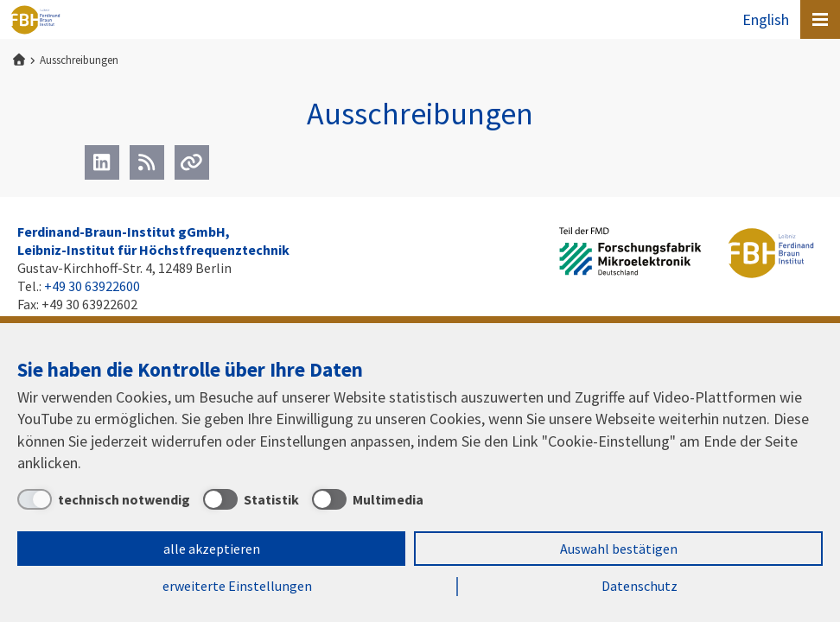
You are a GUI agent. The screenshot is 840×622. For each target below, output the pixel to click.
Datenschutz (640, 586)
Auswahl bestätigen (619, 549)
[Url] (192, 162)
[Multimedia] (368, 499)
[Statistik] (251, 499)
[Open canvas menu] (820, 19)
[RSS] (147, 162)
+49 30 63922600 (92, 286)
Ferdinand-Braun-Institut (35, 20)
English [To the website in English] (766, 19)
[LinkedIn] (102, 162)
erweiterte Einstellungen (237, 586)
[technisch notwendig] (104, 499)
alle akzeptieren (212, 549)
